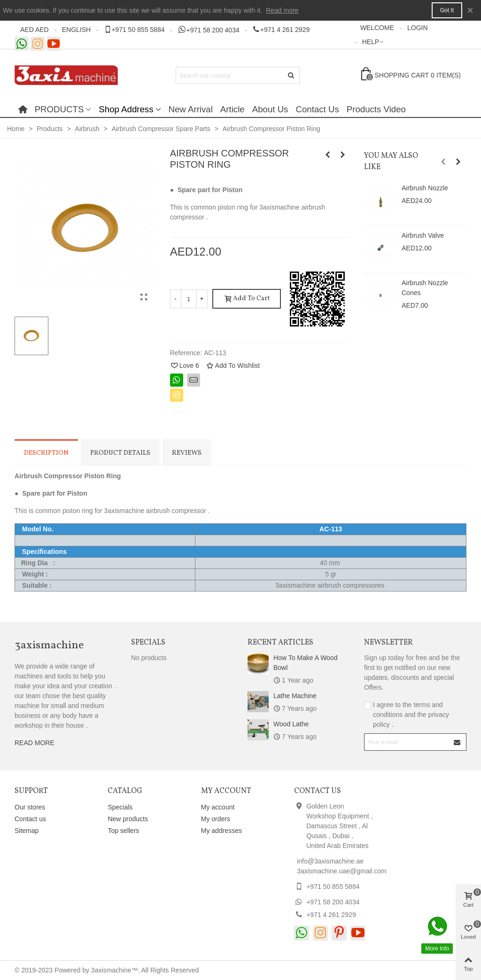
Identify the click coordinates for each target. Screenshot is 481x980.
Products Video (376, 109)
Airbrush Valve (423, 235)
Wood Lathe (291, 724)
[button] (443, 162)
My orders (216, 819)
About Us (270, 109)
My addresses (221, 831)
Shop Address (126, 109)
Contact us (30, 819)
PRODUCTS (59, 109)
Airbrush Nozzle (425, 188)
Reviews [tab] (187, 453)
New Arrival (191, 109)
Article (233, 109)
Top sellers (123, 831)
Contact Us (317, 109)
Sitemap (27, 831)
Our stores (30, 807)
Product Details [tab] (120, 453)
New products (128, 819)
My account (218, 807)
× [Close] (470, 10)
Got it (447, 10)
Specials (148, 643)
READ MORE (35, 743)
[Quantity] (189, 299)
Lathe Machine (295, 696)
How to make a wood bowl (305, 663)
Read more (282, 10)
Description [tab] (46, 453)
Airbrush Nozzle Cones (425, 288)
